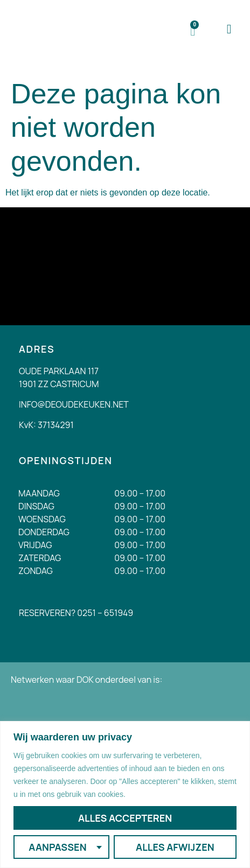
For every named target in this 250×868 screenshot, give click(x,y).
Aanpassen (57, 847)
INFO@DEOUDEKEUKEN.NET (74, 404)
